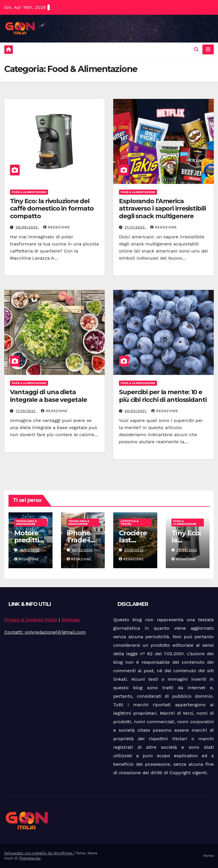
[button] (196, 49)
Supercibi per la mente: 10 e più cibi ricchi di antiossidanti (163, 396)
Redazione (57, 227)
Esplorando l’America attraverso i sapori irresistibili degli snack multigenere (162, 209)
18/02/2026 (30, 550)
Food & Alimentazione (29, 192)
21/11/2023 (135, 227)
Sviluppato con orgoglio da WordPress (39, 853)
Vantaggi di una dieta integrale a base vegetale (48, 396)
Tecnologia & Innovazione (26, 522)
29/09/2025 (27, 227)
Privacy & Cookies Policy (31, 620)
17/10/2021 (26, 411)
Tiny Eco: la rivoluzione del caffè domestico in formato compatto (52, 209)
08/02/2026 (82, 550)
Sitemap (71, 620)
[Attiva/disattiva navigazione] (208, 49)
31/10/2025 (134, 550)
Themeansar (30, 858)
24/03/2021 (136, 411)
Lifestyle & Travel (129, 522)
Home (208, 856)
